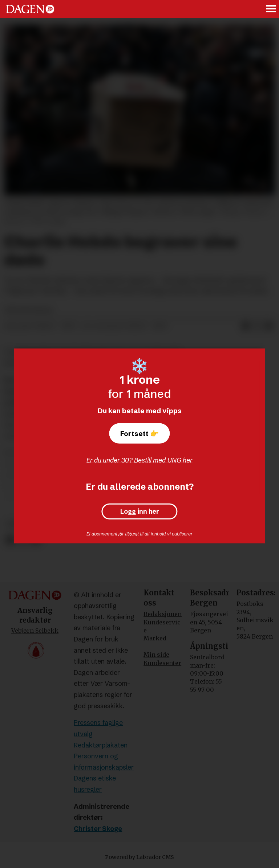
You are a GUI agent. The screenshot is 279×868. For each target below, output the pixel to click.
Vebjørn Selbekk (35, 631)
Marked (155, 638)
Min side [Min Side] (156, 655)
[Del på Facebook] (10, 540)
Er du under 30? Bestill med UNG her (139, 460)
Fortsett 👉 (139, 433)
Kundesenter (162, 663)
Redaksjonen (163, 614)
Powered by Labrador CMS (139, 857)
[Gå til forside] (30, 9)
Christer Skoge (98, 829)
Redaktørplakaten (101, 745)
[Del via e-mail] (269, 326)
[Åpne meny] (271, 9)
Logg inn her (140, 512)
